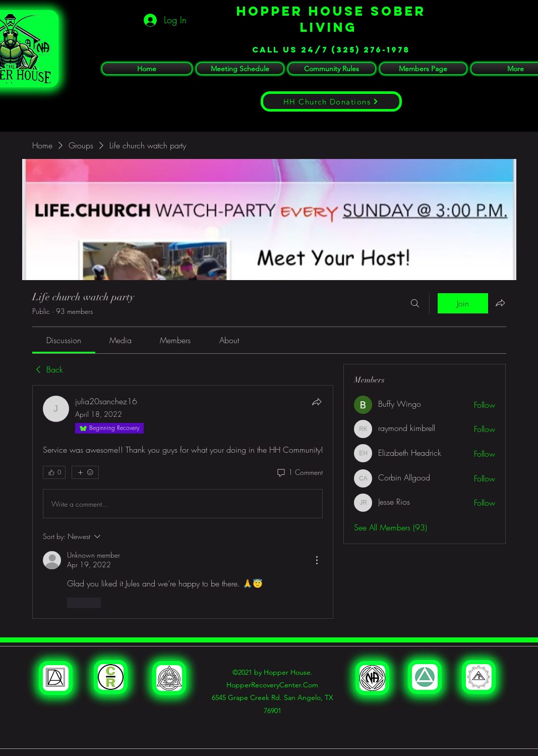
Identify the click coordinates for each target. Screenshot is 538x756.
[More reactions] (85, 472)
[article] (183, 502)
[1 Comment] (299, 472)
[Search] (415, 303)
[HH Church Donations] (331, 101)
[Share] (317, 402)
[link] (64, 340)
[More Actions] (317, 560)
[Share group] (500, 303)
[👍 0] (54, 472)
